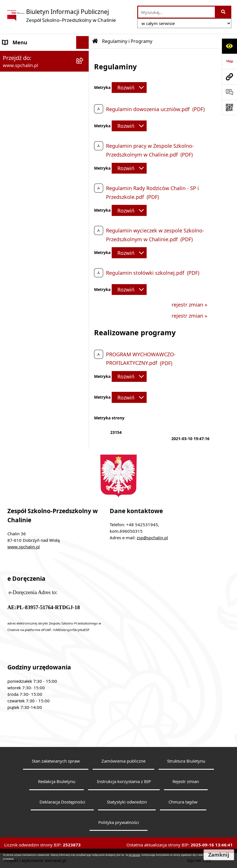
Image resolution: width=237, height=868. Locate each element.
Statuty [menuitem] (11, 68)
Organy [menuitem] (11, 81)
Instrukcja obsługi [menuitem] (24, 293)
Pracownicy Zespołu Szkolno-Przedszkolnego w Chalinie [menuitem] (37, 123)
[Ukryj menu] (83, 42)
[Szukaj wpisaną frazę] (224, 12)
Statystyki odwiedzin (127, 802)
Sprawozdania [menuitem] (19, 229)
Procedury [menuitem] (15, 178)
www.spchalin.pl (24, 547)
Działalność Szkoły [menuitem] (24, 203)
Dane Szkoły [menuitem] (17, 55)
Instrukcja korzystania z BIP (124, 781)
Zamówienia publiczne (123, 761)
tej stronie (135, 855)
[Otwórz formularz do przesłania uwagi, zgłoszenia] (229, 92)
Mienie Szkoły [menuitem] (19, 242)
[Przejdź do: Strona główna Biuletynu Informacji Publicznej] (95, 41)
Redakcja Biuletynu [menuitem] (26, 280)
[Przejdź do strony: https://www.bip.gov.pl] (229, 61)
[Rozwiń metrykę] (129, 88)
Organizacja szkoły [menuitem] (25, 152)
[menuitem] (44, 340)
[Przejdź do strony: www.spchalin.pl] (229, 77)
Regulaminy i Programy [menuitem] (31, 165)
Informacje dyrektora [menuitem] (28, 331)
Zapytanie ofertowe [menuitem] (26, 216)
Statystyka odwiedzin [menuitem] (28, 319)
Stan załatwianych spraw (56, 761)
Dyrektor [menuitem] (13, 93)
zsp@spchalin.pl (152, 538)
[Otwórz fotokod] (229, 107)
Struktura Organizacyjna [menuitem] (32, 106)
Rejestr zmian (186, 781)
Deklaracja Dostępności (62, 802)
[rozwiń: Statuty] (84, 68)
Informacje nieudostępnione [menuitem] (37, 255)
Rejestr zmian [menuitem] (19, 306)
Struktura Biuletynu (186, 761)
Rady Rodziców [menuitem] (20, 140)
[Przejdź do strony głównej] (61, 15)
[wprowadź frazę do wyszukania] (176, 12)
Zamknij (219, 855)
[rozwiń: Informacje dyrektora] (84, 332)
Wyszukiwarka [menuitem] (20, 267)
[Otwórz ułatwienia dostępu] (229, 46)
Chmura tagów (183, 802)
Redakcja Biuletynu (57, 781)
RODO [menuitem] (10, 191)
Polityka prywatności (119, 822)
